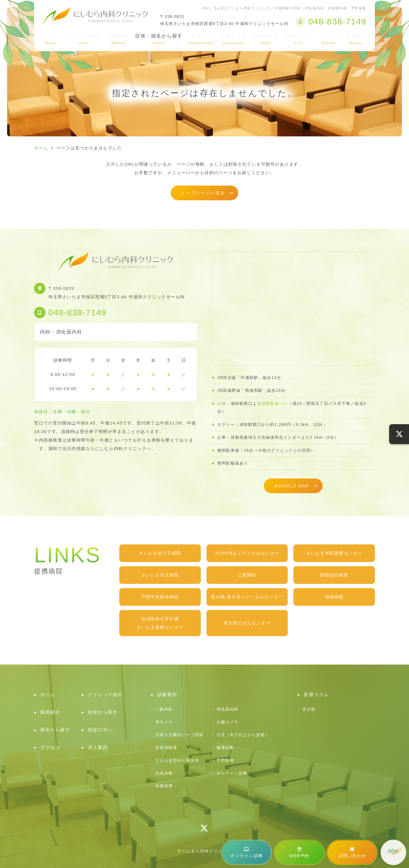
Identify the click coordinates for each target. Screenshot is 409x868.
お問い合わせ (352, 853)
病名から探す (55, 730)
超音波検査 (266, 39)
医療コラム (316, 695)
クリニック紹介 (83, 39)
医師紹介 (50, 712)
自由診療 (164, 773)
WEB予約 (299, 853)
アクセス (329, 39)
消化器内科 (228, 709)
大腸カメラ (233, 39)
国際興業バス (275, 403)
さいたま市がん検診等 (177, 760)
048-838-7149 (77, 312)
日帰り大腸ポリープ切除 (180, 735)
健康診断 (225, 748)
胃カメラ (201, 39)
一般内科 (164, 709)
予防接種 (225, 760)
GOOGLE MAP (292, 486)
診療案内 (118, 39)
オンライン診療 (247, 853)
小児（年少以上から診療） (243, 735)
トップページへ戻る (203, 193)
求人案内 (356, 39)
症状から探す (103, 712)
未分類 (309, 709)
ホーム (51, 39)
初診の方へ (299, 39)
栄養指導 (164, 786)
